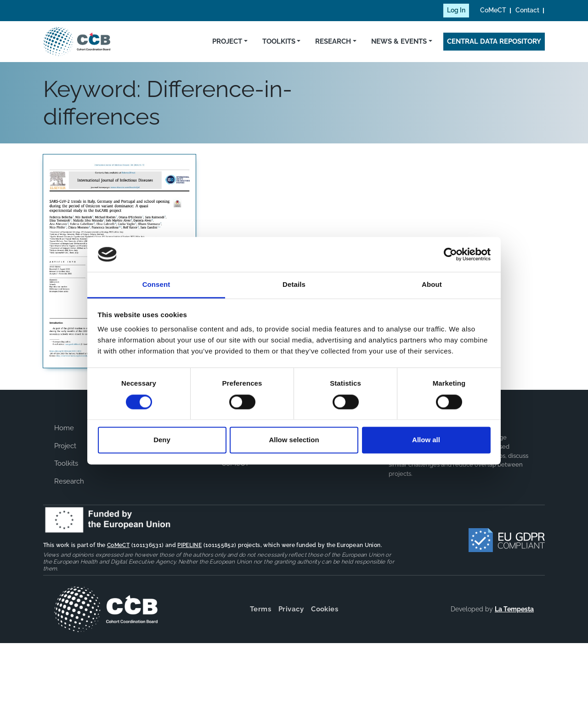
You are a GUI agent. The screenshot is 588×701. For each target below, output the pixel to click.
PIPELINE (189, 545)
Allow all (426, 440)
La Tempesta (514, 609)
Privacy (291, 609)
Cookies (325, 609)
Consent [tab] (156, 285)
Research (333, 41)
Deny (162, 440)
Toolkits (279, 41)
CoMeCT (493, 10)
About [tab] (432, 285)
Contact (527, 10)
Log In (456, 10)
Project (227, 41)
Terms (260, 609)
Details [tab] (294, 285)
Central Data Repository (494, 41)
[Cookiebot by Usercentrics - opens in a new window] (450, 254)
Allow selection (294, 440)
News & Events (399, 41)
